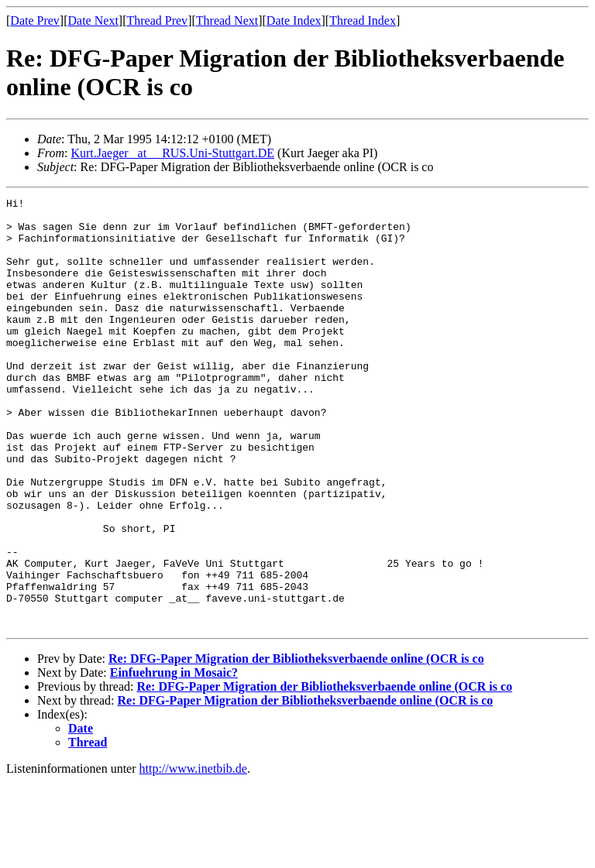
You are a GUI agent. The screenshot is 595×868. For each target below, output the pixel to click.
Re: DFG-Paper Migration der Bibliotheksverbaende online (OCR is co (296, 744)
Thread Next (227, 21)
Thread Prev (157, 21)
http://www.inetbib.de (193, 854)
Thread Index (363, 21)
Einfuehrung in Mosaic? (174, 758)
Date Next (93, 21)
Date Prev (35, 21)
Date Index (294, 21)
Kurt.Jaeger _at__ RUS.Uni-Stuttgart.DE (172, 153)
